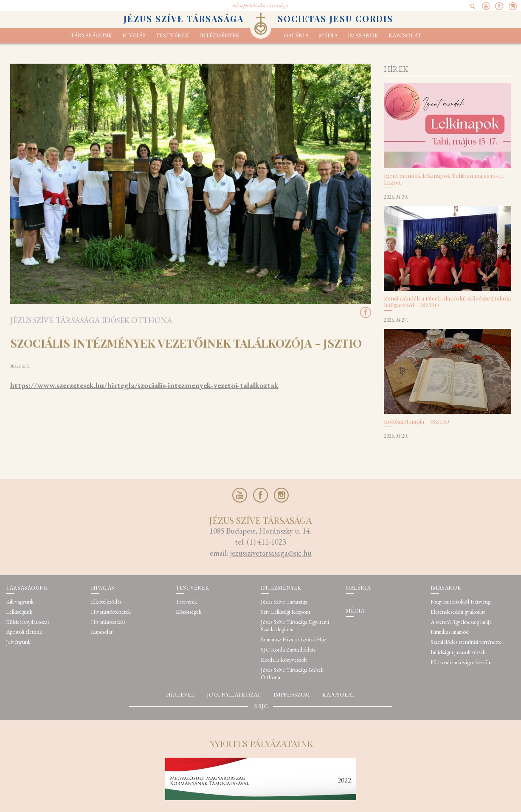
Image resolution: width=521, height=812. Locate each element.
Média (328, 35)
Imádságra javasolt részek (458, 652)
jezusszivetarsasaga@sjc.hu (271, 553)
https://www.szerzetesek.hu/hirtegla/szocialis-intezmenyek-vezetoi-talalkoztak (144, 385)
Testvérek (186, 602)
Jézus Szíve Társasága (284, 602)
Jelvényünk (18, 642)
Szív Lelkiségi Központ (286, 612)
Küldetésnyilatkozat (28, 622)
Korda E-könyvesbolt (284, 660)
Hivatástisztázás (108, 622)
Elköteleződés (106, 602)
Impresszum (292, 695)
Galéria (296, 35)
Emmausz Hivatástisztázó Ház (293, 639)
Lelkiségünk (19, 612)
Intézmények (219, 35)
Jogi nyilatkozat (234, 695)
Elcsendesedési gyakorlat (458, 612)
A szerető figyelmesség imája (461, 622)
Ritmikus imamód (450, 632)
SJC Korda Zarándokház (288, 650)
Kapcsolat (405, 35)
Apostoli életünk (24, 632)
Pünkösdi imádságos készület (462, 662)
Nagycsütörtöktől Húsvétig (460, 602)
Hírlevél (180, 695)
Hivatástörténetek (111, 612)
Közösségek (189, 612)
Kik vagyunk (20, 602)
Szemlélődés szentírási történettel (467, 642)
